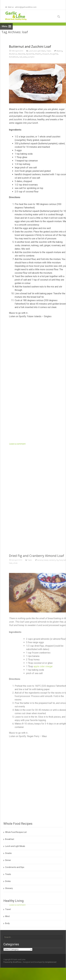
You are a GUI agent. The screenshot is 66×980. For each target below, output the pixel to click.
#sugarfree (54, 54)
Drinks (8, 881)
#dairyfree (21, 54)
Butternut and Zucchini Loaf (30, 46)
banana (40, 699)
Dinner (8, 860)
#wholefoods (14, 57)
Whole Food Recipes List (16, 832)
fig (57, 699)
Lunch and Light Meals (37, 51)
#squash (46, 54)
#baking (59, 51)
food (61, 699)
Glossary (9, 888)
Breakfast (10, 839)
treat (11, 702)
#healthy (38, 54)
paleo (25, 57)
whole (15, 702)
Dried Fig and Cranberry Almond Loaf (36, 695)
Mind (7, 916)
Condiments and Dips (15, 867)
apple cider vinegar (43, 805)
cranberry (52, 699)
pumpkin (31, 57)
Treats (49, 51)
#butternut (13, 54)
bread (46, 699)
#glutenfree (30, 54)
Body (7, 923)
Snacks (8, 853)
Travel (8, 909)
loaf (21, 57)
